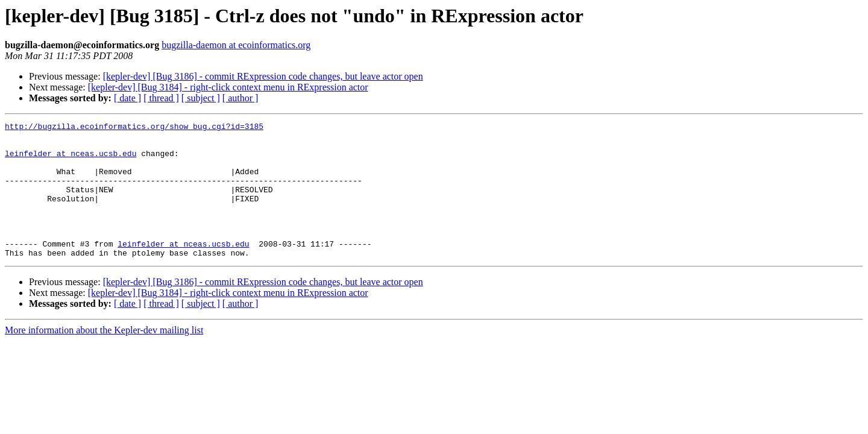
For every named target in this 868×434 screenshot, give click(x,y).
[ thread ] (161, 98)
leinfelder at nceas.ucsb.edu (71, 160)
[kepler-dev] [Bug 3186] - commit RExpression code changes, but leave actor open (263, 76)
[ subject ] (201, 98)
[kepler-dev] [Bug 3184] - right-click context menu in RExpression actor (228, 87)
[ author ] (241, 98)
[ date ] (127, 98)
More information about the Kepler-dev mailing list (104, 357)
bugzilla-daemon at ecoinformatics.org (236, 45)
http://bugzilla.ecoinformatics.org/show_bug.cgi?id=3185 (134, 128)
